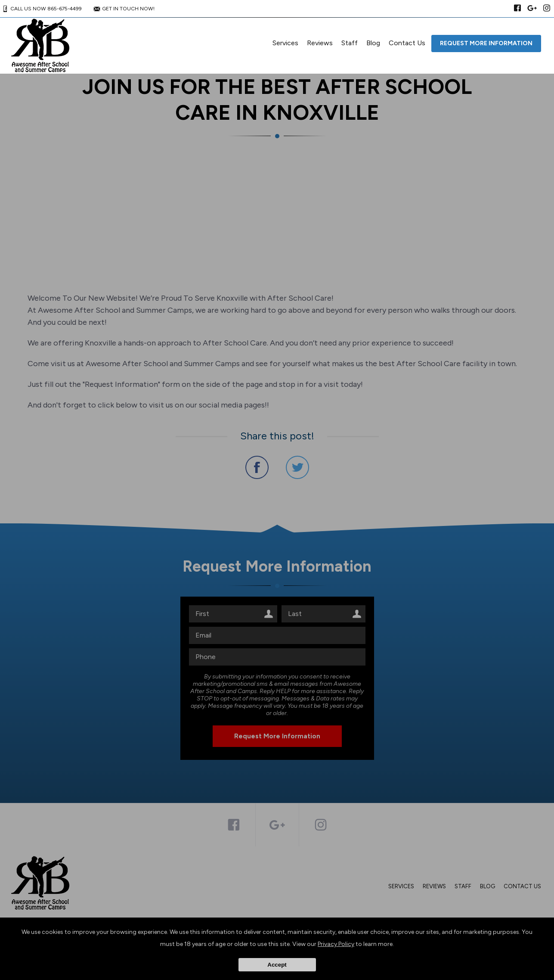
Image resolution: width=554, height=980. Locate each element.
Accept (277, 965)
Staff (350, 43)
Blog (373, 43)
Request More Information (486, 43)
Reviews (320, 43)
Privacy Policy (336, 944)
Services (285, 43)
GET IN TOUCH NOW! (123, 9)
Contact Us (407, 43)
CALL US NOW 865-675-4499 (41, 9)
